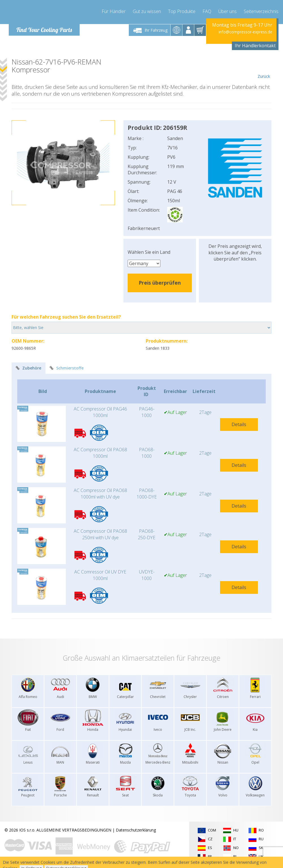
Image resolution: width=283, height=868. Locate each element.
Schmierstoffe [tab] (67, 368)
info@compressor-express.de (245, 32)
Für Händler (114, 11)
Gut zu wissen (147, 11)
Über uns (228, 11)
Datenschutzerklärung (136, 830)
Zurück (264, 68)
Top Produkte (182, 11)
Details (239, 424)
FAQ (207, 11)
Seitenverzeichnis (261, 11)
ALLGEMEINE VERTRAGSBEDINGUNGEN (74, 830)
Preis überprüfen (160, 283)
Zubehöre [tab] (29, 368)
